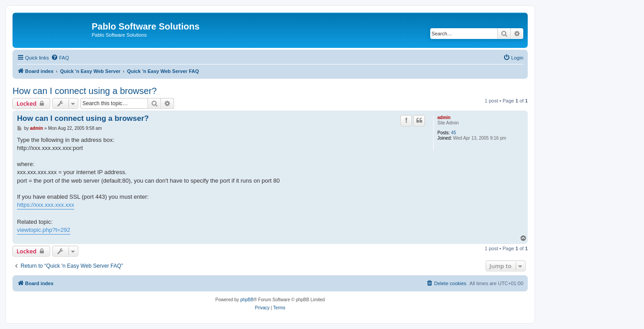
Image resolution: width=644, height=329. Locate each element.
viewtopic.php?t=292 (44, 230)
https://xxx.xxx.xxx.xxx (46, 205)
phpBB (247, 300)
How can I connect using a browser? (85, 91)
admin (444, 117)
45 (454, 133)
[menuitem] (60, 58)
